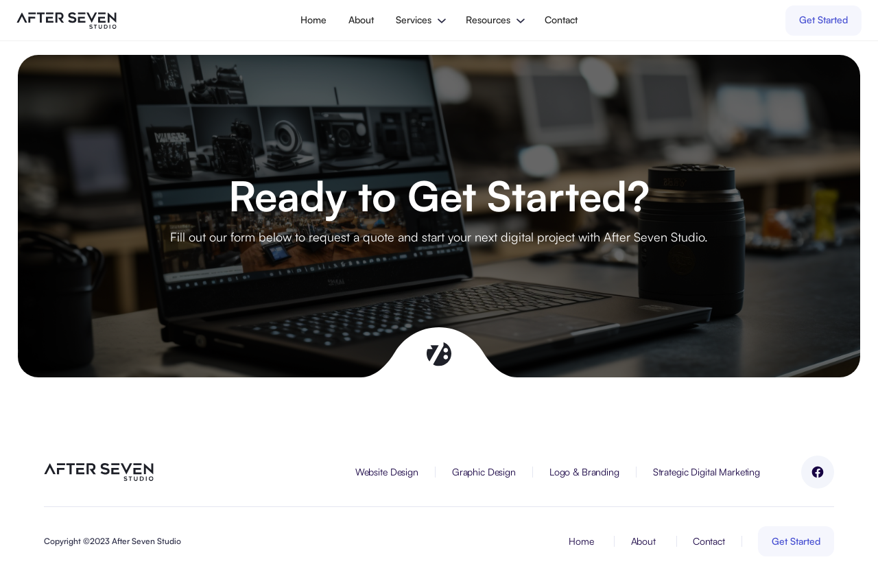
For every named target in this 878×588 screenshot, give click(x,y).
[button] (420, 20)
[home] (67, 21)
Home (313, 20)
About (361, 20)
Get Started (823, 20)
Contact (561, 20)
